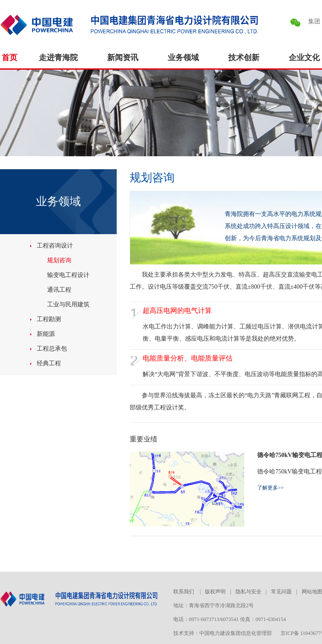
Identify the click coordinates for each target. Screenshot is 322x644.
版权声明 (215, 592)
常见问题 (281, 592)
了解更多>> (271, 488)
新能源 (46, 334)
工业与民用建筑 (68, 304)
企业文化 (304, 58)
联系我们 (184, 592)
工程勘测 (49, 319)
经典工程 (49, 363)
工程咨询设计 (55, 246)
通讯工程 (59, 290)
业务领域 (183, 58)
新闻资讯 (123, 58)
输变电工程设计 (68, 275)
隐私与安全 (249, 592)
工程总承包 (52, 349)
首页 (10, 58)
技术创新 (244, 58)
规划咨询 (59, 260)
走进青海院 (58, 58)
